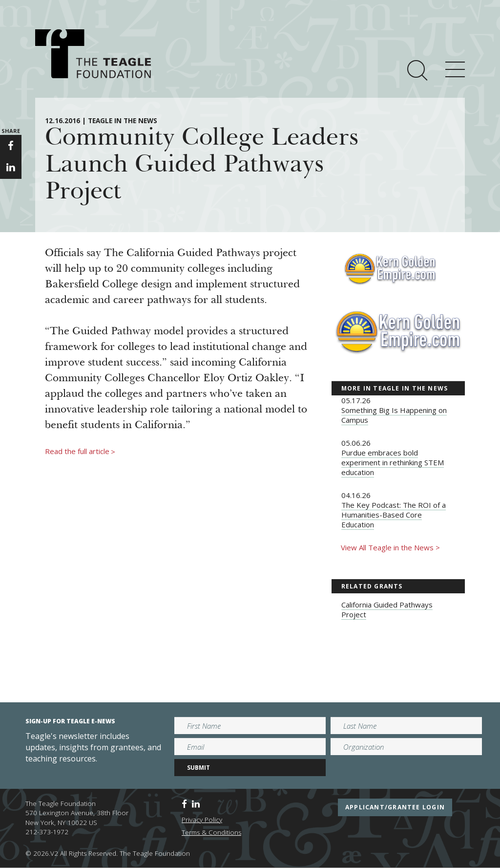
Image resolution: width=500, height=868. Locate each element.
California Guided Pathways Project (387, 609)
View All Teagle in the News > (390, 547)
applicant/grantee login (395, 807)
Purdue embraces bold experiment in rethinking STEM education (393, 462)
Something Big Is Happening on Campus (394, 415)
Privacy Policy (202, 820)
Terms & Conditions (211, 832)
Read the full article (80, 452)
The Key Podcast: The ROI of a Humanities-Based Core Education (394, 515)
